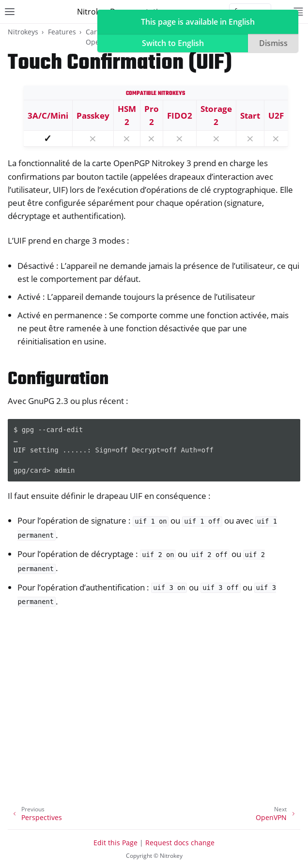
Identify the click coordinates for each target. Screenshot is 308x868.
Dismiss (273, 43)
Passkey (93, 116)
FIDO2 (180, 116)
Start (250, 116)
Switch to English (173, 43)
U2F (276, 116)
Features (62, 32)
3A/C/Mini (48, 116)
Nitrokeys (23, 32)
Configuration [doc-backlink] (58, 380)
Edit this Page (115, 843)
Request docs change (180, 843)
